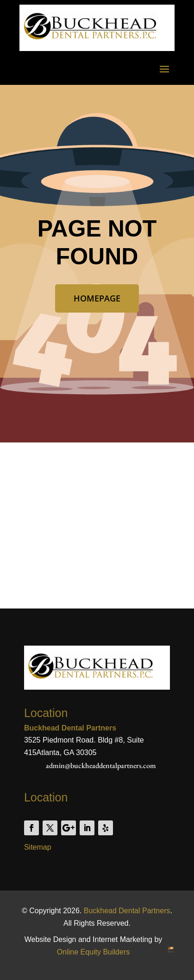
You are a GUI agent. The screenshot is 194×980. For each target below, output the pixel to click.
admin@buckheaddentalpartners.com (101, 765)
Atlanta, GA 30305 (67, 753)
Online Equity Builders (93, 952)
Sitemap (38, 847)
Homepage (97, 298)
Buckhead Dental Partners (127, 911)
